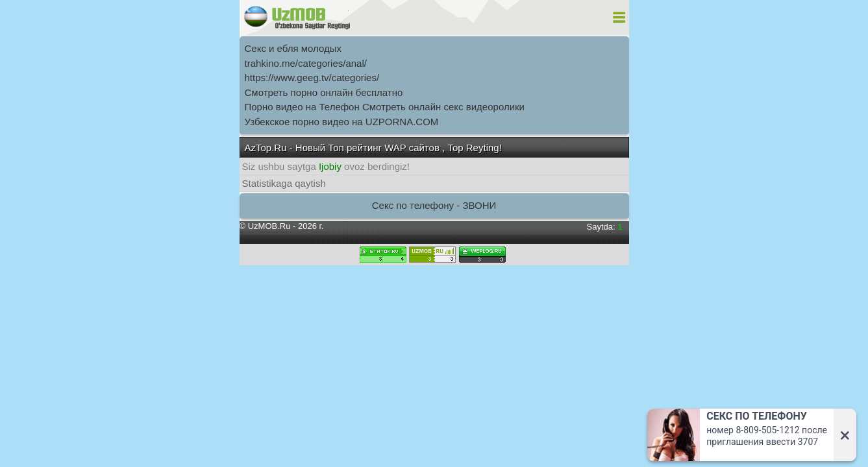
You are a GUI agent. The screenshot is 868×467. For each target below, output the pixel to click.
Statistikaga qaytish (284, 183)
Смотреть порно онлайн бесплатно (324, 92)
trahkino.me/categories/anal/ (306, 63)
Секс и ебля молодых (293, 48)
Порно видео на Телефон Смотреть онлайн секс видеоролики (385, 107)
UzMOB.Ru (269, 226)
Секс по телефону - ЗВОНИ (434, 205)
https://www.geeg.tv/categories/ (312, 78)
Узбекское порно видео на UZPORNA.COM (342, 122)
